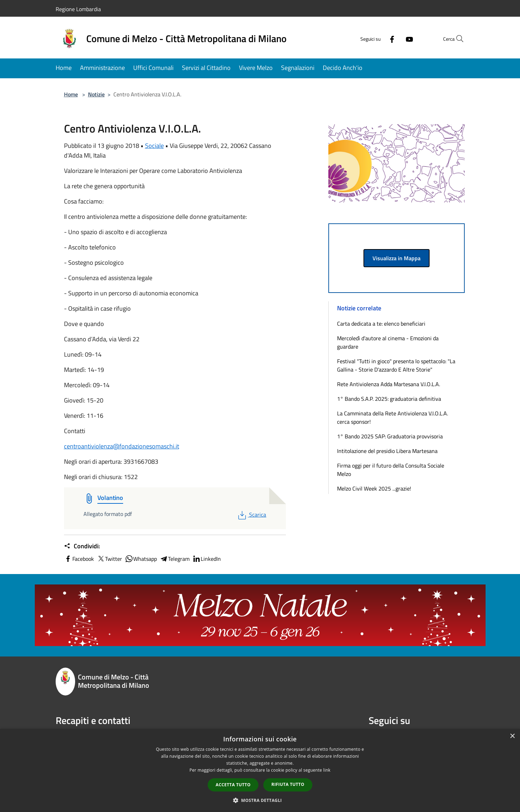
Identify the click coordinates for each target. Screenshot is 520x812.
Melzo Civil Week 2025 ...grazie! (374, 488)
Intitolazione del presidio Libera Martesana (387, 451)
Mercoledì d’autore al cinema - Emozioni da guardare (388, 342)
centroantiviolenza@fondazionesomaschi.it (122, 446)
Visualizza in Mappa (397, 258)
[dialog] (260, 770)
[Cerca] (456, 39)
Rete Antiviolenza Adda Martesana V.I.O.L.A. (389, 384)
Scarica (251, 515)
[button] (260, 800)
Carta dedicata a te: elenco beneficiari (381, 324)
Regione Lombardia (78, 9)
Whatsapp (141, 559)
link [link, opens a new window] (327, 770)
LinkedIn (207, 559)
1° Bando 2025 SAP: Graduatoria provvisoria (390, 436)
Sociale (154, 146)
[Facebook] (377, 38)
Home (71, 94)
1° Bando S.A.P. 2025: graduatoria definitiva (389, 399)
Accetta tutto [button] (233, 785)
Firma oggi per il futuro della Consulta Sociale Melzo (391, 470)
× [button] (512, 736)
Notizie (96, 94)
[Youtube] (394, 38)
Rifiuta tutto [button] (288, 784)
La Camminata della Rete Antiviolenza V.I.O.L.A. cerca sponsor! (393, 417)
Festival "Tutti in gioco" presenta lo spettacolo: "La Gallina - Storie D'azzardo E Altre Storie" (396, 365)
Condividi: (82, 546)
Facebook (79, 559)
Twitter (109, 559)
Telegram (175, 559)
